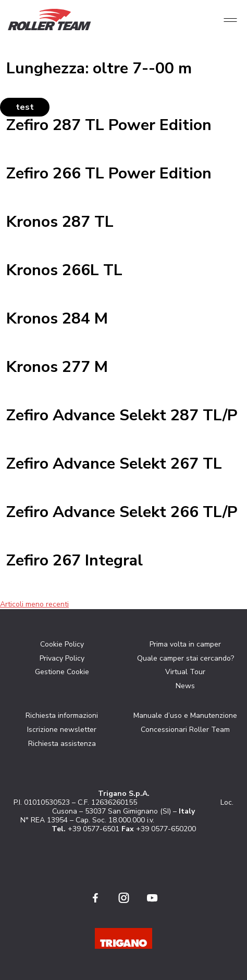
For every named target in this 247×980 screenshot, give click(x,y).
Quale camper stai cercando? (186, 658)
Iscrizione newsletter (62, 730)
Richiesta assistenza (62, 744)
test (25, 107)
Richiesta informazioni (62, 715)
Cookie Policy (62, 644)
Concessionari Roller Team (185, 730)
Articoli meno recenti (34, 604)
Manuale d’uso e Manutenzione (185, 715)
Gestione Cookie (62, 672)
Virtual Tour (185, 672)
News (185, 686)
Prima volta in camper (185, 644)
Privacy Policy (62, 658)
